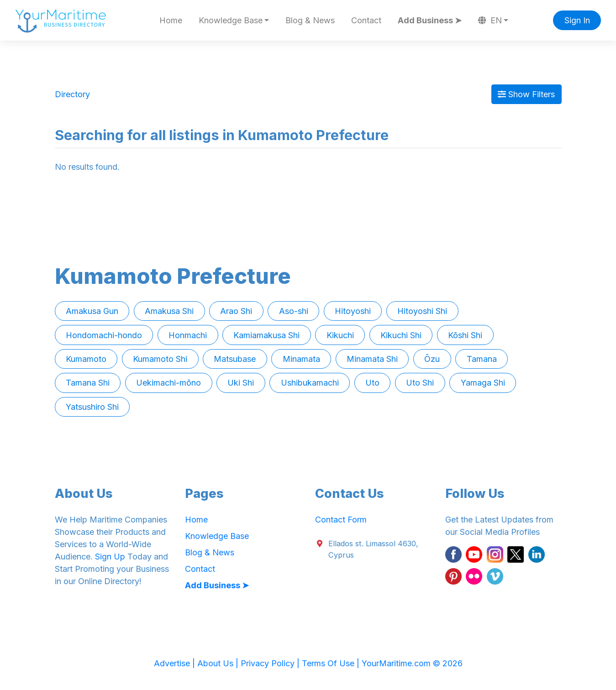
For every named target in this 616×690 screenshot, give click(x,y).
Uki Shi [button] (241, 383)
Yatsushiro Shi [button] (92, 407)
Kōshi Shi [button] (465, 335)
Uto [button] (372, 383)
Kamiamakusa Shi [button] (266, 335)
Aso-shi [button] (294, 311)
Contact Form (341, 520)
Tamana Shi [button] (88, 383)
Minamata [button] (301, 359)
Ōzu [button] (432, 359)
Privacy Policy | (271, 663)
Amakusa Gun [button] (92, 311)
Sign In (577, 20)
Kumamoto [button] (86, 359)
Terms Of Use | (332, 663)
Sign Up (110, 557)
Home (171, 20)
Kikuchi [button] (340, 335)
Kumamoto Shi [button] (160, 359)
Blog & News (310, 20)
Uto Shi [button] (420, 383)
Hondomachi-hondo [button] (104, 335)
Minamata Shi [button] (372, 359)
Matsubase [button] (235, 359)
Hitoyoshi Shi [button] (422, 311)
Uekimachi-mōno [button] (168, 383)
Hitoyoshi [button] (353, 311)
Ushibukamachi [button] (310, 383)
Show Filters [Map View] (526, 94)
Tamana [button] (482, 359)
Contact (366, 20)
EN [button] (490, 20)
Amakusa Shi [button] (169, 311)
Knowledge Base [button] (231, 20)
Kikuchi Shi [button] (401, 335)
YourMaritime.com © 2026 (412, 663)
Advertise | (176, 663)
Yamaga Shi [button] (483, 383)
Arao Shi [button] (236, 311)
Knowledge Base (217, 536)
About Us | (219, 663)
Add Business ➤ (430, 20)
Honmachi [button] (188, 335)
